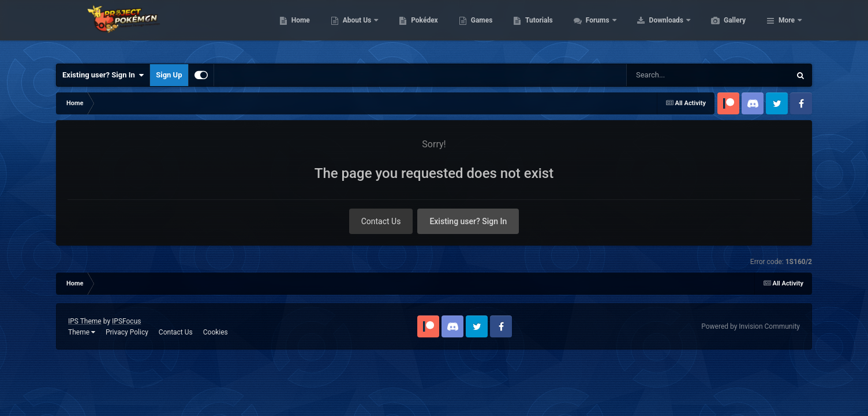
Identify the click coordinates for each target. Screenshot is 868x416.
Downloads (722, 29)
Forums (653, 29)
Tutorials (593, 29)
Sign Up (169, 75)
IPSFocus (126, 321)
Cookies (216, 332)
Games (536, 29)
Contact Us (381, 221)
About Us (412, 29)
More (787, 29)
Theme (82, 332)
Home (355, 29)
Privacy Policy (127, 332)
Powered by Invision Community (751, 326)
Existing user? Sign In (103, 75)
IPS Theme (85, 321)
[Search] (679, 75)
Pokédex (479, 29)
